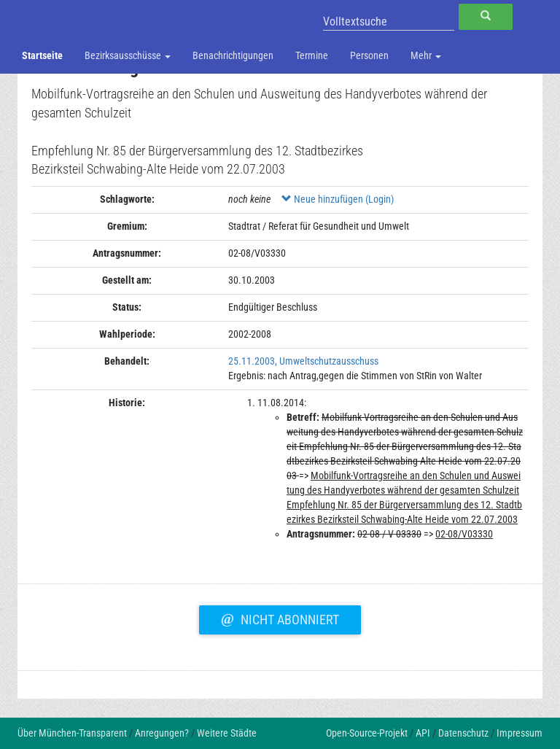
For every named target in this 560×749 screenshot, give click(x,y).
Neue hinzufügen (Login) (338, 199)
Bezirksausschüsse (128, 55)
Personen (369, 55)
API (423, 733)
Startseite (42, 55)
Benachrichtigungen (233, 55)
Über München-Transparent (72, 733)
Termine (312, 55)
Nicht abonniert (280, 618)
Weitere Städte (227, 733)
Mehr (426, 55)
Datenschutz (463, 733)
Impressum (520, 733)
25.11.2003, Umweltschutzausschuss (303, 361)
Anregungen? (162, 733)
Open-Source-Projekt (367, 733)
